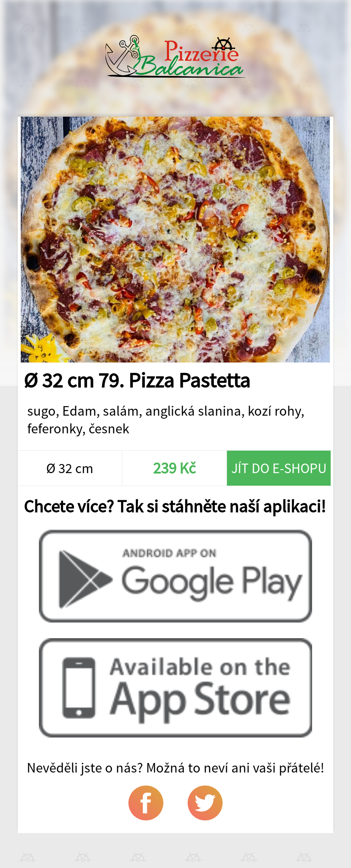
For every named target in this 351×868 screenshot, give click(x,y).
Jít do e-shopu (279, 468)
